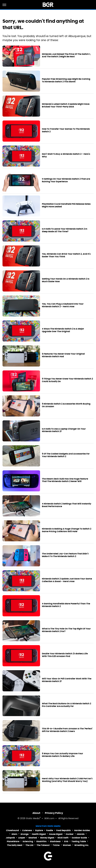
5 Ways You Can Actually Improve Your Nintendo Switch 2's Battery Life (62, 755)
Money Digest (47, 838)
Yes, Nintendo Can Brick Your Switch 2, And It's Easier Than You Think (66, 255)
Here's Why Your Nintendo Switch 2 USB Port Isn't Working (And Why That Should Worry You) (67, 780)
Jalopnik (10, 838)
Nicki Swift (63, 838)
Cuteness (27, 830)
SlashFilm (41, 841)
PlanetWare (13, 841)
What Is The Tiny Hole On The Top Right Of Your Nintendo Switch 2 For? (66, 630)
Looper (22, 838)
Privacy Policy (54, 813)
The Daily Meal (15, 845)
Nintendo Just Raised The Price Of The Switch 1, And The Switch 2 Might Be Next (66, 55)
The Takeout (43, 845)
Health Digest (39, 834)
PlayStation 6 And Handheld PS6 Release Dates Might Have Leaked (66, 205)
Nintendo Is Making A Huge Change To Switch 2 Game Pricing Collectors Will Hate (67, 530)
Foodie (50, 830)
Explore (39, 830)
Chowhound (12, 830)
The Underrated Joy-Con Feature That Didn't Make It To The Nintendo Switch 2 (65, 555)
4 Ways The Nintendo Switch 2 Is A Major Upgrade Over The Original (63, 330)
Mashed (33, 838)
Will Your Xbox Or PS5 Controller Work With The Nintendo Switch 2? (67, 680)
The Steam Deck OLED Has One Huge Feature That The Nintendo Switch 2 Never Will (65, 480)
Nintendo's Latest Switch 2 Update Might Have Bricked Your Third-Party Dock (66, 105)
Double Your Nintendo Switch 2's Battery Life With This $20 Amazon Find (65, 655)
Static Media (33, 819)
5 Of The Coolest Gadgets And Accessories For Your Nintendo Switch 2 (66, 455)
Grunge (25, 834)
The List (29, 845)
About (36, 813)
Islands (81, 834)
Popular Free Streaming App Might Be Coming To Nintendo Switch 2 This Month (66, 80)
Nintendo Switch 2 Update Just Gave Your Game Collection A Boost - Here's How (67, 580)
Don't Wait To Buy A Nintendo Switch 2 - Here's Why (66, 155)
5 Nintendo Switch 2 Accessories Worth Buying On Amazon (66, 405)
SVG (66, 841)
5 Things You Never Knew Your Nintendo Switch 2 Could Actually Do (67, 380)
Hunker (70, 834)
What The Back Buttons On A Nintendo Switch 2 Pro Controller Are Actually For (66, 705)
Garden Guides (82, 830)
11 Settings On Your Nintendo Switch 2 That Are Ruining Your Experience (66, 180)
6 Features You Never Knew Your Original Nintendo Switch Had (63, 355)
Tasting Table (79, 841)
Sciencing (28, 841)
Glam (14, 834)
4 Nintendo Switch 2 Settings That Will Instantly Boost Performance (67, 505)
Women (67, 845)
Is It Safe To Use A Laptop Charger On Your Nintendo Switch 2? (64, 430)
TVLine (56, 845)
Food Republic (64, 830)
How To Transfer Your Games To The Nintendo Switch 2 (66, 130)
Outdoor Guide (79, 838)
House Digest (56, 834)
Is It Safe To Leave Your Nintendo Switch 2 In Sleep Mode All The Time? (65, 230)
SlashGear (55, 841)
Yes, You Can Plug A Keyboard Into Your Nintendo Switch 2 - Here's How (63, 305)
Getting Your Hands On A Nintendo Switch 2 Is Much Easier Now (66, 280)
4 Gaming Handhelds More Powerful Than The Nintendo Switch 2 (66, 605)
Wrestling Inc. (82, 845)
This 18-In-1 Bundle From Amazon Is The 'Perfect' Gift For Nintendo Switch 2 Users (67, 730)
